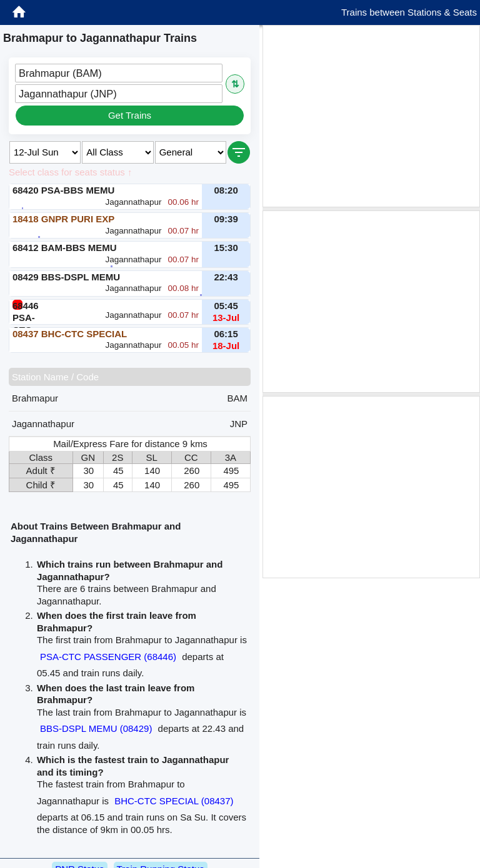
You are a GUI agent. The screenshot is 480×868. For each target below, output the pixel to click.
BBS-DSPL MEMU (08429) (96, 728)
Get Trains (130, 115)
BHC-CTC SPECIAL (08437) (174, 801)
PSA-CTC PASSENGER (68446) (108, 657)
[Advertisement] (371, 116)
